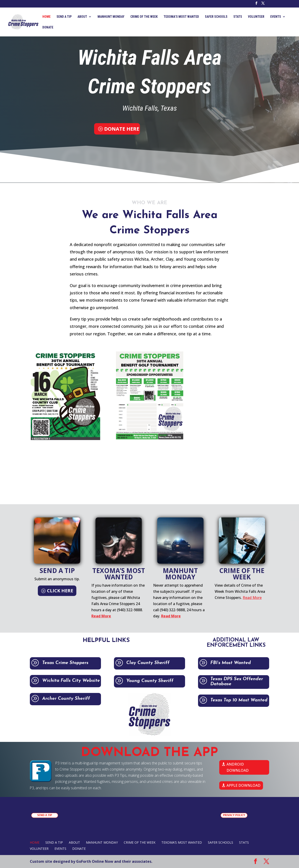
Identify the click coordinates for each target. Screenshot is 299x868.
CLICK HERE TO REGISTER (231, 355)
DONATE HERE (122, 129)
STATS (238, 17)
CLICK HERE (60, 591)
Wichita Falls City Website (77, 681)
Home (46, 17)
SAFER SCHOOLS (216, 17)
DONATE (48, 27)
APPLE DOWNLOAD (244, 785)
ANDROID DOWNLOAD (238, 767)
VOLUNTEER (256, 17)
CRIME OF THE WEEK (144, 17)
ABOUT (82, 17)
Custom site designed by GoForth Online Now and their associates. (91, 861)
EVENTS (276, 17)
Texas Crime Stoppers (71, 663)
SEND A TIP (64, 17)
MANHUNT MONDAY (111, 17)
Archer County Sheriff (72, 699)
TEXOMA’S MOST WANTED (181, 17)
